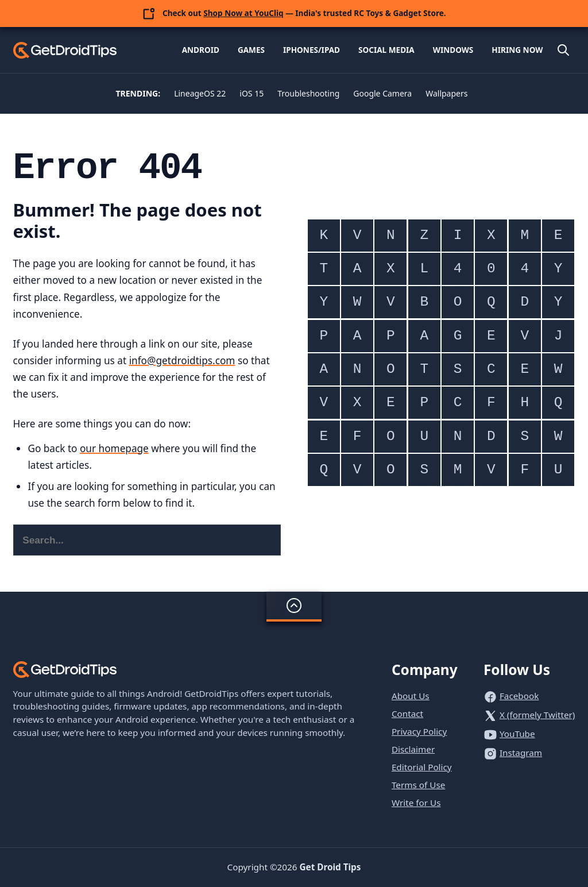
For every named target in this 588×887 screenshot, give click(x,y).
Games (251, 50)
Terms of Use (418, 785)
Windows (453, 50)
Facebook (519, 696)
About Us (411, 696)
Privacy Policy (419, 731)
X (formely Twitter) (537, 715)
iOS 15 (252, 93)
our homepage (114, 448)
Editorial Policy (422, 767)
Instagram (521, 753)
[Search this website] (147, 540)
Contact (407, 714)
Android (201, 50)
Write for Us (416, 803)
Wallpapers (446, 93)
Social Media (386, 50)
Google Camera (382, 93)
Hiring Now (517, 50)
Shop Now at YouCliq (243, 13)
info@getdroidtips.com (182, 360)
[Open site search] (563, 50)
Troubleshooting (308, 93)
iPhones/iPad (312, 50)
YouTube (517, 734)
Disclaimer (413, 749)
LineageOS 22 (200, 93)
